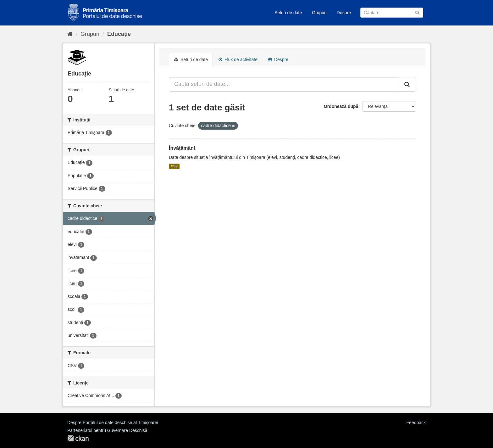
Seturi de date (288, 13)
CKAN (78, 438)
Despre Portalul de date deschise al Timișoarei (113, 423)
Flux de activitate (238, 59)
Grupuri (319, 13)
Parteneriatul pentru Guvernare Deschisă (107, 430)
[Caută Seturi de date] (392, 13)
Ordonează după (341, 106)
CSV (174, 166)
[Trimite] (417, 12)
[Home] (70, 34)
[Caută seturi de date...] (284, 84)
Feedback (416, 423)
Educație (119, 34)
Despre (344, 13)
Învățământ (182, 148)
